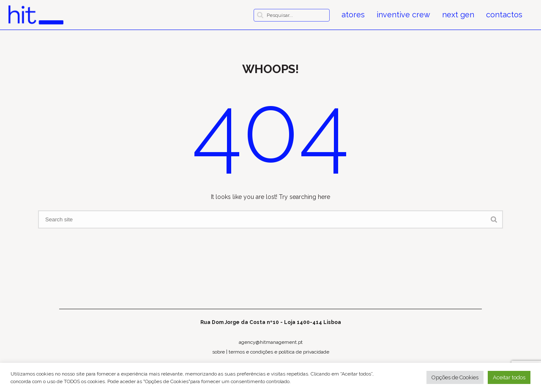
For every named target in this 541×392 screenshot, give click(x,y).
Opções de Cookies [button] (455, 377)
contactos (504, 15)
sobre (219, 352)
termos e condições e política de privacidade (279, 352)
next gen (458, 15)
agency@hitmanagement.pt (271, 342)
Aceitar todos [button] (509, 377)
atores (353, 15)
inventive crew (403, 15)
